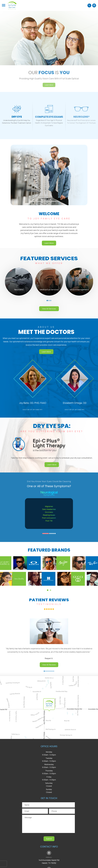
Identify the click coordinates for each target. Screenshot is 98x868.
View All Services (49, 309)
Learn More (39, 352)
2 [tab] (49, 301)
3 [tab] (51, 301)
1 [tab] (47, 301)
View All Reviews (49, 672)
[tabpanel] (19, 282)
